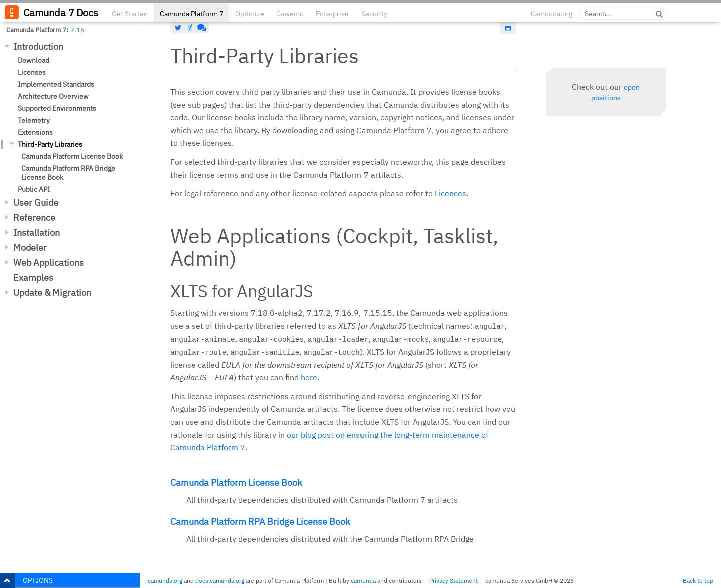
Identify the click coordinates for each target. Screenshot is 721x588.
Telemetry (34, 120)
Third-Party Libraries (50, 144)
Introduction (38, 46)
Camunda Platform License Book (72, 156)
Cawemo (290, 14)
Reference (34, 217)
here (309, 377)
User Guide (36, 202)
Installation (36, 232)
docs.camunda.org (220, 581)
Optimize (250, 14)
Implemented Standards (56, 84)
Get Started (130, 14)
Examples (33, 277)
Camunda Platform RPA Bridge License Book (68, 173)
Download (33, 60)
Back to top (698, 581)
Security (374, 14)
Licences (450, 193)
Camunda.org (552, 14)
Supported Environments (57, 108)
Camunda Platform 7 (192, 14)
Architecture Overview (53, 96)
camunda (363, 581)
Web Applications (48, 262)
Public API (34, 189)
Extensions (35, 132)
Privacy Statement (453, 581)
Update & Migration (52, 292)
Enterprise (332, 14)
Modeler (30, 247)
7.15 (77, 30)
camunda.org (165, 581)
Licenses (32, 72)
